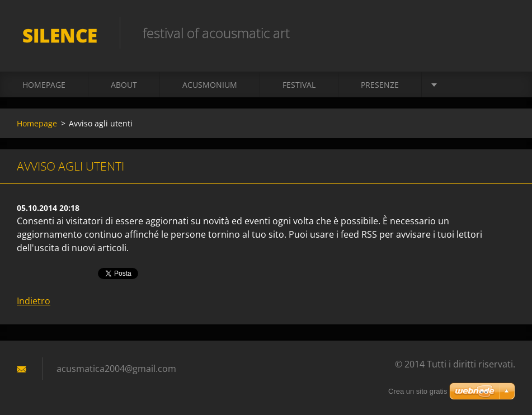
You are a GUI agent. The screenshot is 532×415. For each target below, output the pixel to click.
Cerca (503, 32)
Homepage (44, 85)
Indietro (34, 301)
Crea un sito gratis (418, 391)
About (124, 85)
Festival (299, 85)
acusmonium (210, 85)
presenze (380, 85)
